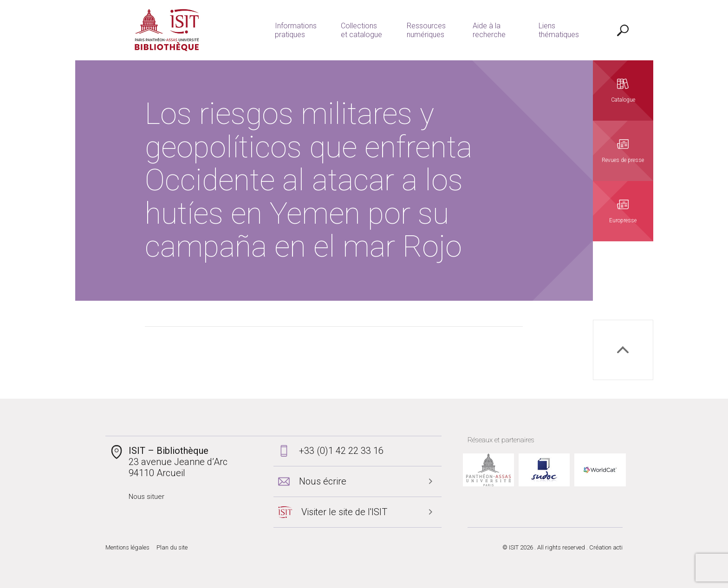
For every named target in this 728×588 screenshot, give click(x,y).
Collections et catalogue (361, 30)
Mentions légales (127, 547)
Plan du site (172, 547)
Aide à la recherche (489, 30)
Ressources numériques (426, 30)
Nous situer (146, 497)
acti (618, 547)
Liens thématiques (559, 30)
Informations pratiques (296, 30)
